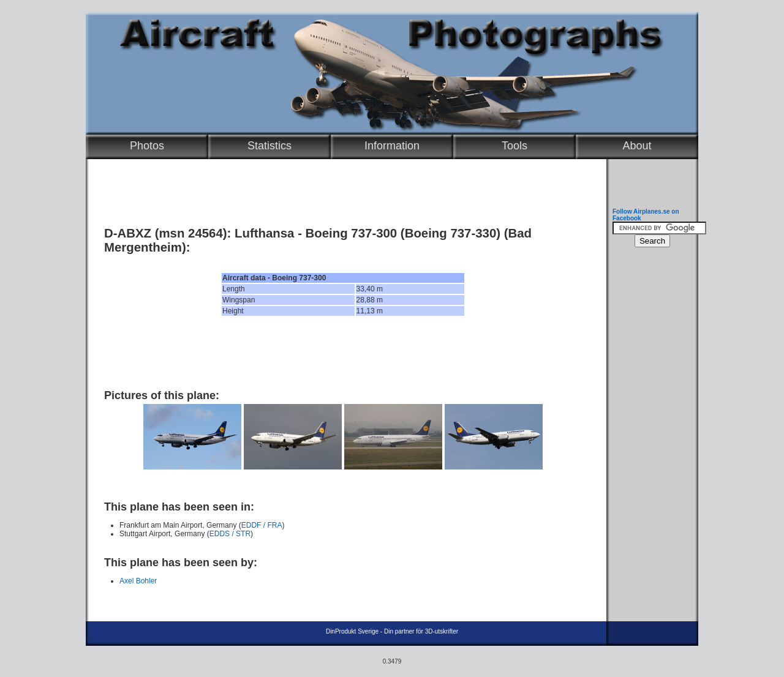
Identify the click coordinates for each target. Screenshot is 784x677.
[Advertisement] (343, 353)
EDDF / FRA (262, 525)
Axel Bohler (138, 581)
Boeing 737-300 (352, 233)
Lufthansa (264, 233)
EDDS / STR (230, 534)
